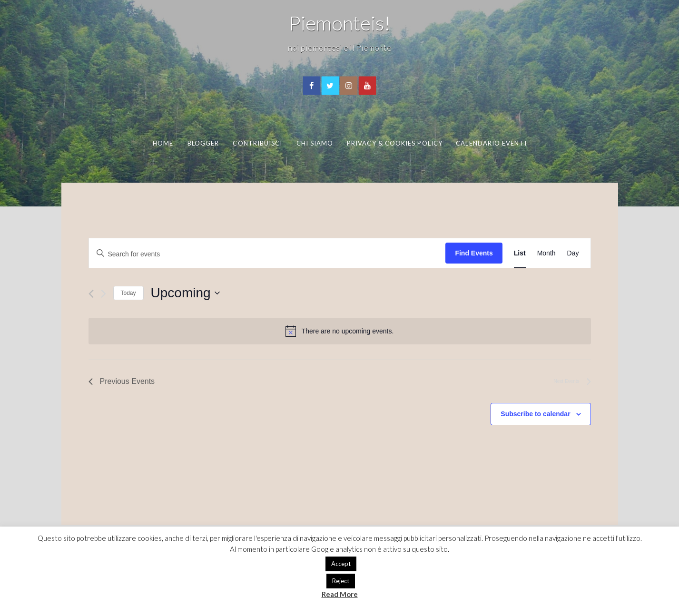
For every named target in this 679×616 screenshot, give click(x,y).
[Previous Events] (91, 294)
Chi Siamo (315, 143)
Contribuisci (257, 143)
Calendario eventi (491, 143)
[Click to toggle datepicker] (185, 293)
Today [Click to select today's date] (128, 293)
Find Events (474, 253)
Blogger (203, 143)
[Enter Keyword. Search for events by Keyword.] (267, 253)
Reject (341, 581)
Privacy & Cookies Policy (395, 143)
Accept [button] (341, 564)
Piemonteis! (340, 23)
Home (163, 143)
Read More (340, 594)
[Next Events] (103, 294)
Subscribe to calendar (535, 414)
